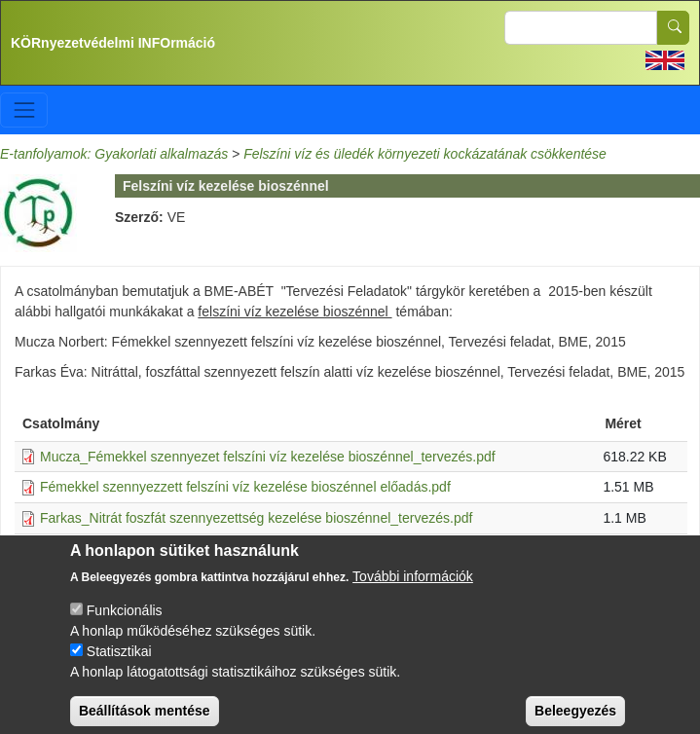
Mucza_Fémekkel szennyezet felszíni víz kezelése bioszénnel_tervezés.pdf (268, 457)
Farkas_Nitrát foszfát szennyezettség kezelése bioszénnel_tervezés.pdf (256, 518)
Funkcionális (125, 623)
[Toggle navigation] (24, 110)
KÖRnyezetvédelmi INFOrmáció (113, 43)
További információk (413, 589)
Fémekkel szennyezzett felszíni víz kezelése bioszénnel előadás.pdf (245, 487)
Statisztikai (119, 664)
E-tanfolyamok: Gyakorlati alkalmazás (114, 154)
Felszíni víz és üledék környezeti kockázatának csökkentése (425, 154)
